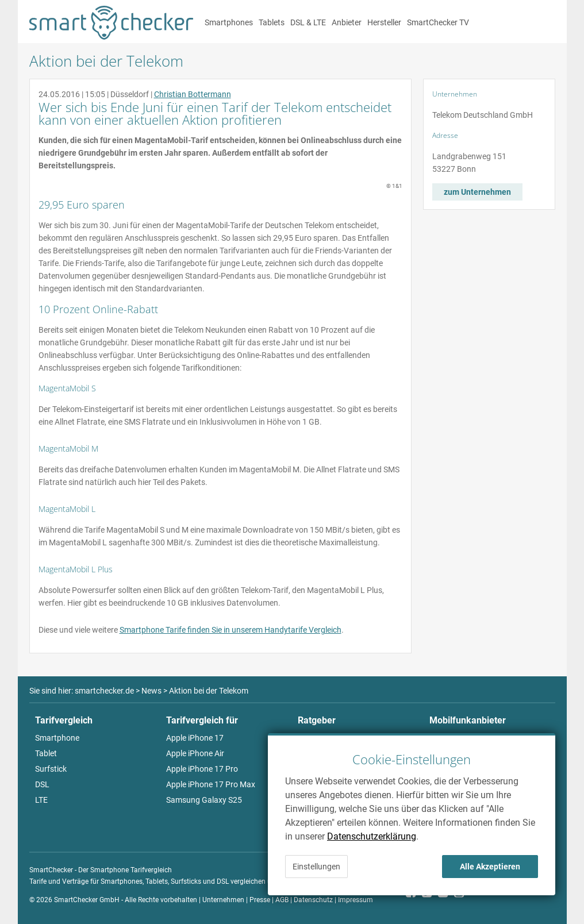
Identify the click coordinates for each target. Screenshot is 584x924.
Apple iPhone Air (195, 753)
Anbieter (347, 22)
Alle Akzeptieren (490, 867)
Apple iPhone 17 (195, 738)
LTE (41, 800)
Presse (260, 900)
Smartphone (57, 738)
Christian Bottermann (193, 94)
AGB (282, 900)
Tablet (46, 753)
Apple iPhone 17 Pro (202, 769)
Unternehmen (223, 900)
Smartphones (229, 22)
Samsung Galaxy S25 (204, 800)
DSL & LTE (308, 22)
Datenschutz (313, 900)
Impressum (356, 900)
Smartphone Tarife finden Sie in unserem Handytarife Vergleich (230, 630)
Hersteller (384, 22)
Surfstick (51, 769)
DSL (42, 784)
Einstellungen (316, 867)
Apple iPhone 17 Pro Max (211, 784)
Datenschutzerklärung (372, 836)
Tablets (272, 22)
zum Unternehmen (477, 192)
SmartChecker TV (438, 22)
